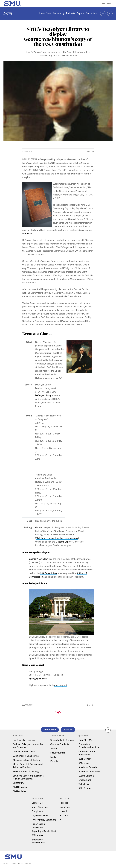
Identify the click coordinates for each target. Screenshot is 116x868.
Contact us (91, 13)
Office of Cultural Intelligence (87, 753)
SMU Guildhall (20, 791)
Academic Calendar (88, 767)
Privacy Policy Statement (44, 820)
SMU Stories (85, 788)
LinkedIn (64, 811)
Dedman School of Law (24, 751)
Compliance (37, 811)
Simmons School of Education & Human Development (28, 777)
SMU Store (84, 763)
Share (90, 152)
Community (59, 13)
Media (53, 757)
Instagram (65, 807)
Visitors (39, 527)
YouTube (64, 815)
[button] (108, 730)
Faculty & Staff (58, 753)
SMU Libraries (20, 787)
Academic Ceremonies (89, 771)
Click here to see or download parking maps (57, 538)
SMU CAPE (18, 783)
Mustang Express (64, 542)
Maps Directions (40, 807)
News (8, 13)
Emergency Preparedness (38, 841)
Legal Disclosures (40, 815)
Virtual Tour (84, 784)
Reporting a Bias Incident (44, 831)
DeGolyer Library (43, 395)
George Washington (39, 559)
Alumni (54, 748)
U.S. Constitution (49, 573)
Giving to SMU (86, 740)
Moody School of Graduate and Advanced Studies (28, 766)
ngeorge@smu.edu (38, 679)
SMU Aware (37, 835)
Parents (54, 761)
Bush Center (85, 759)
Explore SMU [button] (107, 4)
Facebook (64, 803)
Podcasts (71, 13)
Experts (81, 13)
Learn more (28, 234)
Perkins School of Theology (26, 771)
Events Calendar (86, 776)
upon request (61, 685)
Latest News (45, 13)
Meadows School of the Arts (26, 760)
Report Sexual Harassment (38, 825)
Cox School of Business (24, 740)
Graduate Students (60, 744)
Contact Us (37, 803)
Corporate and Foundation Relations (89, 746)
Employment (85, 780)
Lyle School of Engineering (26, 756)
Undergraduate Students (62, 740)
